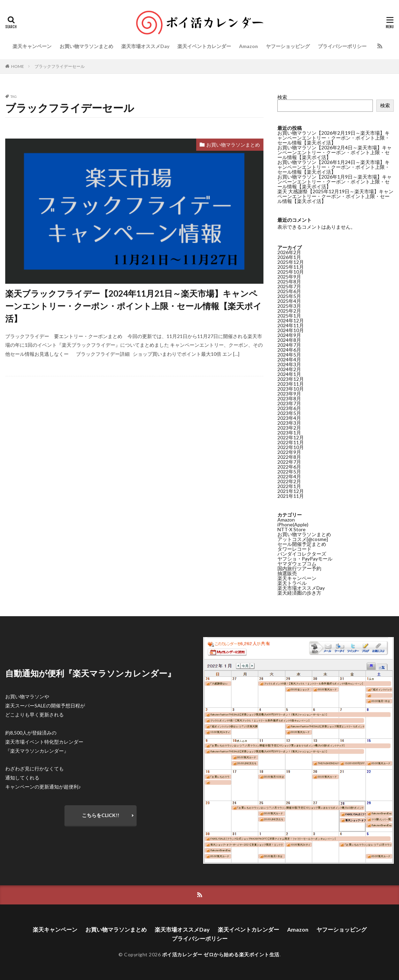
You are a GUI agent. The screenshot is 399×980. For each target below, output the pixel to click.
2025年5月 (289, 296)
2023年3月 (289, 422)
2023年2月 (289, 427)
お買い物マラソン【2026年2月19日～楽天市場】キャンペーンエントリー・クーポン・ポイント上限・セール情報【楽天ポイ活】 (333, 138)
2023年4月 (289, 418)
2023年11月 (291, 383)
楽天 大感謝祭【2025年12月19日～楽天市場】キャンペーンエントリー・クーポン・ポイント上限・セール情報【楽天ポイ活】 (335, 196)
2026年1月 (289, 257)
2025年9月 (289, 276)
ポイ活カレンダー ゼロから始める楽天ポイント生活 (221, 954)
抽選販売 (287, 573)
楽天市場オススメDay (145, 46)
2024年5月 (289, 354)
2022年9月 (289, 452)
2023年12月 (291, 379)
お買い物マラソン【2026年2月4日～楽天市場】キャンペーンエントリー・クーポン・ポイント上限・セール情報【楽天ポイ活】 (335, 152)
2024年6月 (289, 349)
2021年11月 (291, 496)
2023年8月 (289, 398)
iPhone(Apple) (293, 524)
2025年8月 (289, 281)
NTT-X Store (291, 529)
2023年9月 (289, 393)
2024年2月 (289, 369)
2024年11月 (291, 325)
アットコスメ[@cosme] (303, 539)
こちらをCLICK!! (101, 815)
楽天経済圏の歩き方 (299, 592)
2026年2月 (289, 252)
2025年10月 (291, 271)
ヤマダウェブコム (297, 563)
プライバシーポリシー (342, 46)
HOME (18, 66)
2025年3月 (289, 305)
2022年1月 (289, 486)
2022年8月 (289, 457)
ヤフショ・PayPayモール (305, 558)
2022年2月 (289, 481)
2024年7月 (289, 344)
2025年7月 (289, 286)
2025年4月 (289, 301)
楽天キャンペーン (32, 46)
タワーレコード (294, 548)
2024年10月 (291, 330)
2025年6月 (289, 291)
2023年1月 (289, 432)
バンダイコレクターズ (302, 553)
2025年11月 (291, 266)
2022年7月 (289, 461)
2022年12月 (291, 437)
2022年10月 (291, 447)
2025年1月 (289, 315)
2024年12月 (291, 320)
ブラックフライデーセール (60, 66)
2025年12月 (291, 262)
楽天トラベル (292, 583)
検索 (282, 97)
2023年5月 (289, 413)
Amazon (248, 46)
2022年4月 (289, 476)
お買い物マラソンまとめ (86, 46)
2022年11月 (291, 442)
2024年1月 (289, 374)
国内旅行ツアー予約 (299, 568)
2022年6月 (289, 466)
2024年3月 (289, 364)
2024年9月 (289, 335)
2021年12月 (291, 491)
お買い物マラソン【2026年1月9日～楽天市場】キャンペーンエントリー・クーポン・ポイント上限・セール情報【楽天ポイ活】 (335, 182)
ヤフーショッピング (288, 46)
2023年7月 (289, 403)
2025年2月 (289, 310)
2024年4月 (289, 359)
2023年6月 (289, 408)
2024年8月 (289, 340)
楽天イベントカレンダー (204, 46)
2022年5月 (289, 471)
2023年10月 (291, 388)
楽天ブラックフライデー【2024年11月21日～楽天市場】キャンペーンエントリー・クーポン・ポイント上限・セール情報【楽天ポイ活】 (133, 306)
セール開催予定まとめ (302, 544)
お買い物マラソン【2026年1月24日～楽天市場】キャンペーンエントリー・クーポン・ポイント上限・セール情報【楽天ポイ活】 (333, 167)
